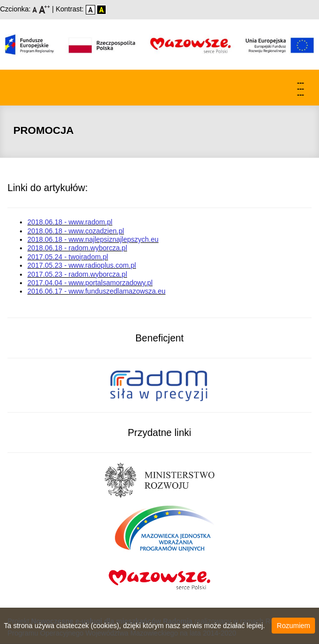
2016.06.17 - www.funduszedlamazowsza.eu (96, 291)
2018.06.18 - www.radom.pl (70, 222)
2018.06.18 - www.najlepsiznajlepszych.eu (93, 239)
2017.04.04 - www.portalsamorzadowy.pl (90, 283)
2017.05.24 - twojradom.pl (68, 257)
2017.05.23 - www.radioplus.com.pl (82, 265)
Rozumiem (293, 626)
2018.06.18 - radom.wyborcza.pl (77, 248)
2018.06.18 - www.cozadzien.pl (76, 231)
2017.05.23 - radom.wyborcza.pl (77, 274)
